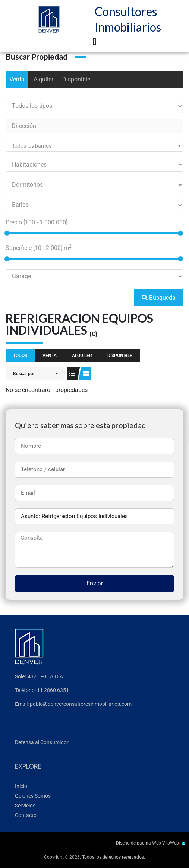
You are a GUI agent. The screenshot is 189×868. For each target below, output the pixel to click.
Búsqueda (159, 298)
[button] (95, 42)
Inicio (21, 786)
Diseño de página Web (138, 843)
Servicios (25, 806)
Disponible (76, 79)
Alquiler (43, 79)
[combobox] (94, 145)
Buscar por (24, 374)
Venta (17, 79)
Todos (20, 356)
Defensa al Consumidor (42, 742)
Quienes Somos (33, 796)
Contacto (26, 815)
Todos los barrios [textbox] (32, 146)
